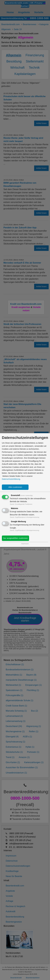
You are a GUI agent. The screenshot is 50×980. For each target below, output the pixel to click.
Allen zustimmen (15, 487)
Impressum (25, 544)
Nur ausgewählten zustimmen (15, 538)
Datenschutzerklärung (11, 479)
